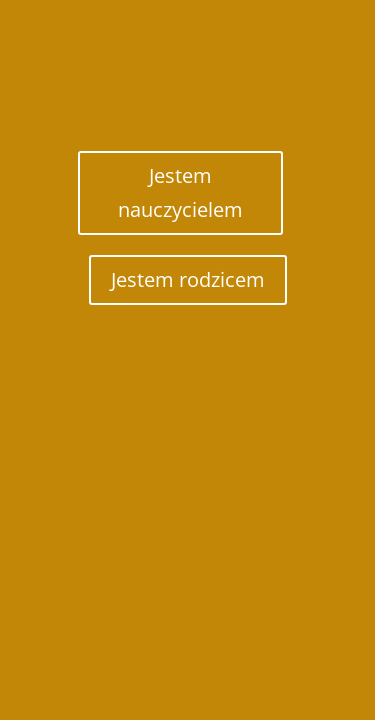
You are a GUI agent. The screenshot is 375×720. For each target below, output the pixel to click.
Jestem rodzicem (188, 279)
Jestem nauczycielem (180, 192)
